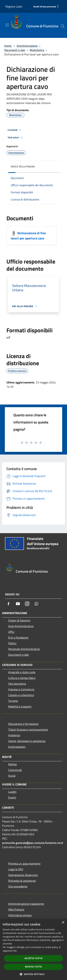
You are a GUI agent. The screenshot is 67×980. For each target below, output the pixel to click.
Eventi (12, 797)
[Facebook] (9, 604)
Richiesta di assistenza (22, 881)
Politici (12, 643)
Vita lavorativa (17, 684)
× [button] (63, 923)
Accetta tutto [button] (33, 958)
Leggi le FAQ (16, 869)
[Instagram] (27, 604)
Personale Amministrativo (24, 649)
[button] (34, 974)
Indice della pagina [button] (23, 166)
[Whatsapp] (36, 604)
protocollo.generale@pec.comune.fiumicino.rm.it (33, 843)
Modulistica (37, 50)
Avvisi (12, 776)
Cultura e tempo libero (22, 678)
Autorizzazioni (17, 747)
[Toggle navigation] (7, 25)
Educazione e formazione (23, 724)
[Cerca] (63, 26)
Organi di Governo (19, 620)
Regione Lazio (14, 6)
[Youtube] (18, 604)
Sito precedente (18, 886)
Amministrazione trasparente (26, 904)
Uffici (11, 632)
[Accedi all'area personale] (45, 7)
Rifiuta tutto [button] (33, 967)
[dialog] (33, 949)
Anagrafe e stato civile (22, 672)
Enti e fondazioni (18, 637)
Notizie (13, 764)
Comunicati (15, 770)
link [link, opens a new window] (15, 951)
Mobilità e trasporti (20, 706)
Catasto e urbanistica (21, 695)
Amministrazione (27, 46)
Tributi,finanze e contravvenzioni (28, 730)
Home (8, 46)
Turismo (13, 701)
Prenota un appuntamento (24, 864)
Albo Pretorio (16, 909)
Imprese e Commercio (21, 689)
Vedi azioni (16, 138)
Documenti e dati (15, 50)
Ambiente (14, 735)
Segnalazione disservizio (23, 875)
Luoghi (12, 792)
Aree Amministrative (21, 626)
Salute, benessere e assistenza (27, 741)
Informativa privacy (20, 915)
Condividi (15, 130)
